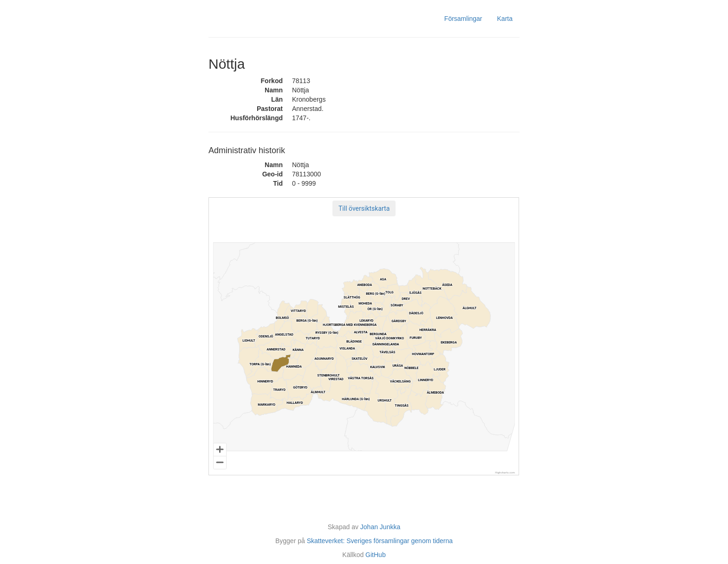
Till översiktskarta (364, 208)
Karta (505, 19)
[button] (364, 208)
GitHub (376, 555)
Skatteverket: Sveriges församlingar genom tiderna (380, 541)
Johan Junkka (380, 527)
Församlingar (463, 19)
